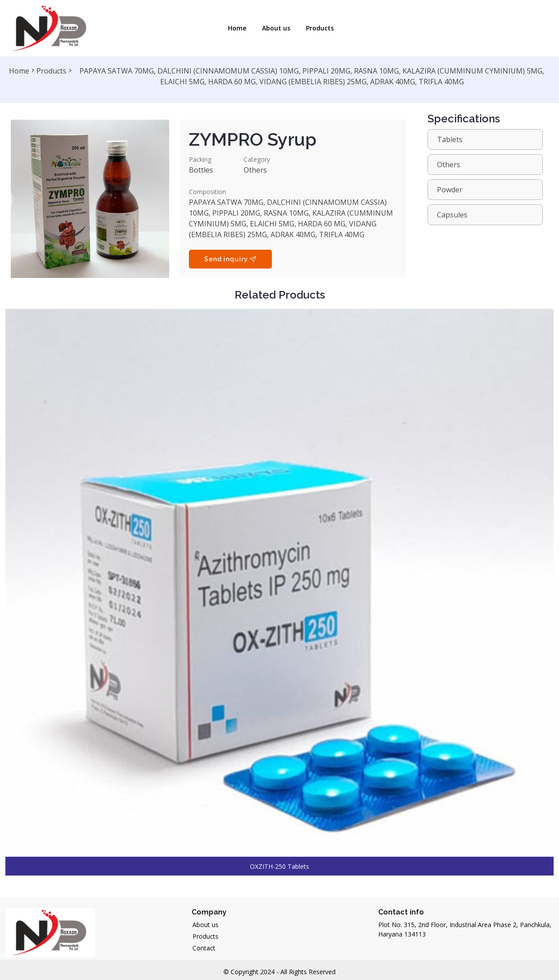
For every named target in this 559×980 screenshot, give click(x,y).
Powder (450, 190)
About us (205, 925)
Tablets (450, 139)
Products (320, 28)
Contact (204, 948)
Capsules (452, 215)
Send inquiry (230, 259)
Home (237, 28)
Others (449, 165)
